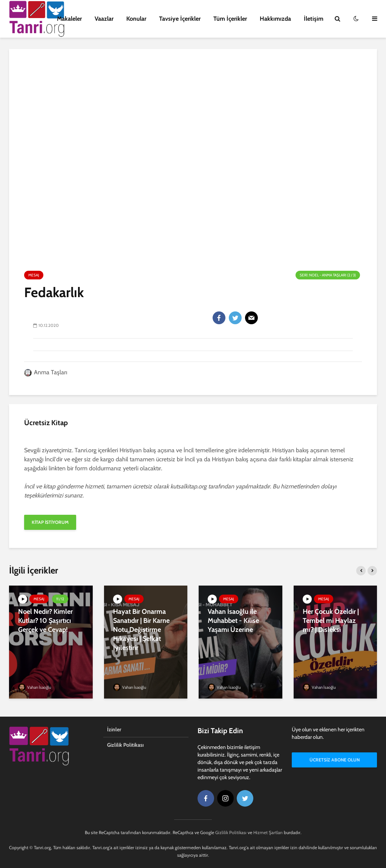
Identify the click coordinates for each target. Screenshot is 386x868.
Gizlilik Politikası (125, 745)
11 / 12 (60, 599)
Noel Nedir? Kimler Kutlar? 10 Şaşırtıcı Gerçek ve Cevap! (45, 621)
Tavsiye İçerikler (180, 19)
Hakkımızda (275, 19)
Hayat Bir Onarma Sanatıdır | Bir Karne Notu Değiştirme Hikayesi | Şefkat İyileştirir (141, 630)
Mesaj (34, 275)
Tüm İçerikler (230, 19)
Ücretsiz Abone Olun (335, 760)
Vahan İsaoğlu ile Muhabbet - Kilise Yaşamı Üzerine (233, 621)
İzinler (114, 729)
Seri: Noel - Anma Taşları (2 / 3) (328, 275)
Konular (136, 19)
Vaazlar (104, 19)
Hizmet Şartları (268, 832)
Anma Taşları (46, 372)
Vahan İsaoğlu (35, 687)
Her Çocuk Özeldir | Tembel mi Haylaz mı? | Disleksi (331, 621)
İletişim (314, 19)
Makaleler (69, 19)
